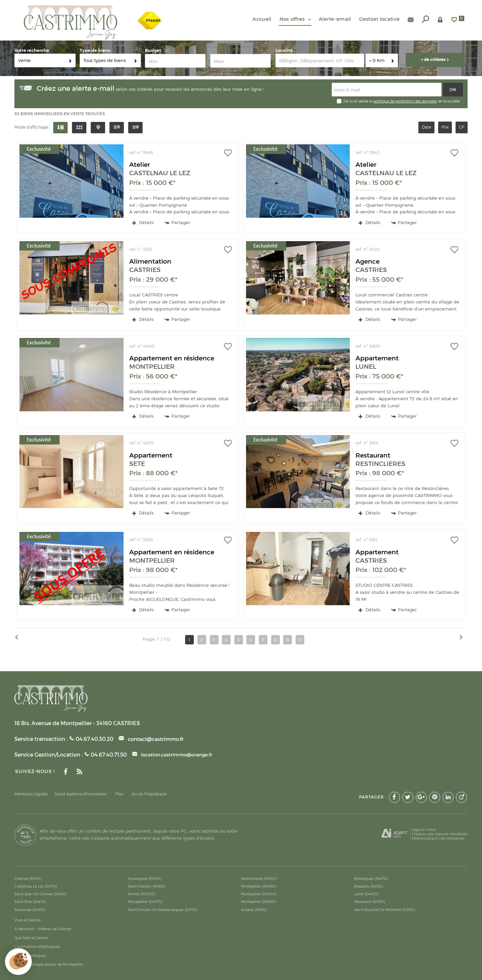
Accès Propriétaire (149, 794)
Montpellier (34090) (259, 886)
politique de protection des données (405, 101)
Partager (177, 223)
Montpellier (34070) (145, 902)
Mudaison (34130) (370, 902)
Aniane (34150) (254, 910)
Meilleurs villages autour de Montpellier (49, 964)
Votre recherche (32, 50)
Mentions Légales (31, 794)
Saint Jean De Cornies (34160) (41, 894)
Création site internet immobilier (440, 834)
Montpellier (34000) (259, 894)
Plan (119, 794)
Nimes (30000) (142, 894)
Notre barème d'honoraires (81, 794)
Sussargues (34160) (145, 879)
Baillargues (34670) (371, 879)
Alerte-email (335, 19)
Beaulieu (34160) (369, 886)
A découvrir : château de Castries (43, 929)
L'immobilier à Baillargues (37, 947)
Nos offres (295, 19)
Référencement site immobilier (438, 838)
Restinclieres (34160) (259, 879)
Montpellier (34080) (259, 902)
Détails (143, 222)
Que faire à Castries (31, 938)
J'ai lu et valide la (358, 101)
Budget (153, 50)
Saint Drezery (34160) (147, 886)
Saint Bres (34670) (30, 902)
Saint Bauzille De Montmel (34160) (385, 910)
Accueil (262, 19)
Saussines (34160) (30, 910)
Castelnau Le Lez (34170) (36, 886)
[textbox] (320, 60)
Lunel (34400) (366, 894)
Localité (284, 50)
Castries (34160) (28, 879)
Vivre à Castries (27, 920)
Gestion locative (380, 19)
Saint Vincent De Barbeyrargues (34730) (163, 910)
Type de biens (95, 50)
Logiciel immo (424, 830)
